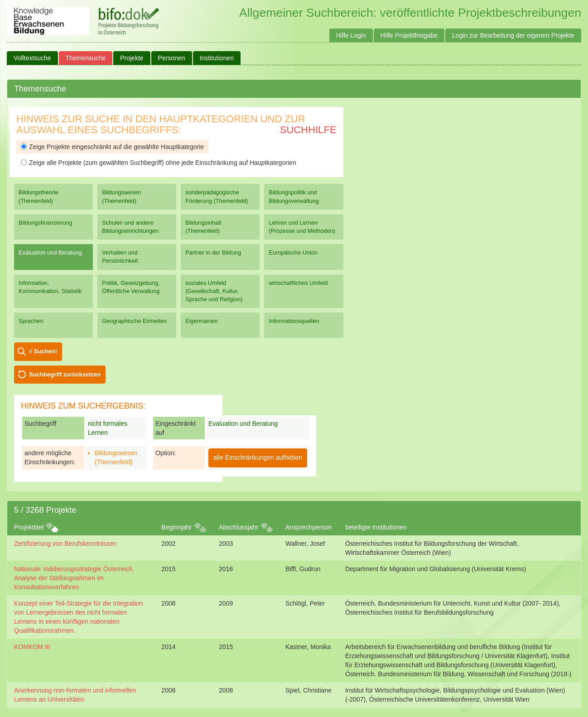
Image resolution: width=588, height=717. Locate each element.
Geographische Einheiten (134, 321)
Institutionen (217, 58)
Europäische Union (293, 253)
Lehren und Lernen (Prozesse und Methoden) (302, 227)
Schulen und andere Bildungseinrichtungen (130, 227)
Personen (172, 58)
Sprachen (31, 321)
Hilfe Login (351, 35)
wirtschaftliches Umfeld (298, 283)
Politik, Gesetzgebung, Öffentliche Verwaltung (131, 287)
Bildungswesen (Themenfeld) (121, 196)
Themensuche (86, 58)
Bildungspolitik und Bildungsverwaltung (294, 196)
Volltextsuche (32, 58)
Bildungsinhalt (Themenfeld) (203, 227)
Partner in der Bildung (213, 253)
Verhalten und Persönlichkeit (120, 257)
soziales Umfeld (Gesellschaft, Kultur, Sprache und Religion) (214, 291)
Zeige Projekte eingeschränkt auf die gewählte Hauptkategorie (112, 147)
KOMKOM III (32, 647)
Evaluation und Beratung (50, 253)
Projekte (132, 58)
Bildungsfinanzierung (45, 223)
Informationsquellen (294, 321)
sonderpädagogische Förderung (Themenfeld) (217, 196)
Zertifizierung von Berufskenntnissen (65, 544)
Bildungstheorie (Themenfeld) (39, 196)
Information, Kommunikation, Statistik (50, 287)
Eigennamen (202, 321)
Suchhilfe (308, 130)
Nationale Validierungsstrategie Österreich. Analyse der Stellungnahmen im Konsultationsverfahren (74, 578)
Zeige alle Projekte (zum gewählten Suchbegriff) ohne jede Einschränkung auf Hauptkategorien (159, 163)
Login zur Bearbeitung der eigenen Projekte (513, 35)
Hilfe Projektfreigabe (409, 35)
